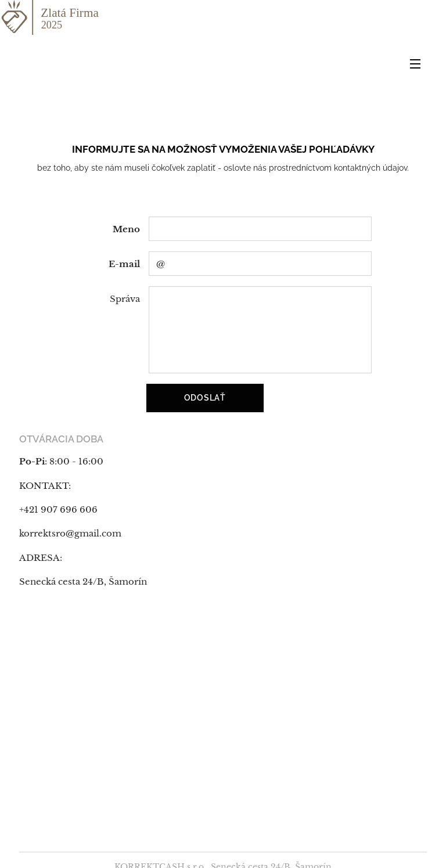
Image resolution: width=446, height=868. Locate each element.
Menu (415, 64)
